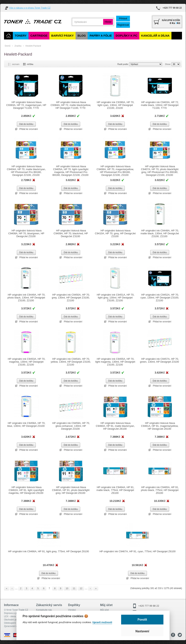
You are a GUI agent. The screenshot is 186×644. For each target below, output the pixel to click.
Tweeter (180, 635)
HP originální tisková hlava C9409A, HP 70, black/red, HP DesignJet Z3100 (71, 233)
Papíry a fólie (101, 36)
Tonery (21, 36)
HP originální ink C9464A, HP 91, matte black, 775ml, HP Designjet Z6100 (115, 490)
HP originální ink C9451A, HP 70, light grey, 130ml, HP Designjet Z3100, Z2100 (115, 298)
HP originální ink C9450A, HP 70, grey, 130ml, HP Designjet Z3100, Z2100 (71, 298)
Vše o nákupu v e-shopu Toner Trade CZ (30, 8)
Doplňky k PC (127, 36)
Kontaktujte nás (44, 610)
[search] (88, 22)
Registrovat (124, 25)
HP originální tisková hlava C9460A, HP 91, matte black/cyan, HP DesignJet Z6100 (115, 426)
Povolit (142, 620)
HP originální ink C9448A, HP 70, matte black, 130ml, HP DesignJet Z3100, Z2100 (160, 233)
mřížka (30, 64)
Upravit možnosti (102, 622)
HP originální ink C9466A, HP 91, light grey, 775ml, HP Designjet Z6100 (49, 551)
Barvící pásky (62, 36)
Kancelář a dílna (155, 36)
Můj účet (104, 610)
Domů (8, 46)
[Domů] (8, 36)
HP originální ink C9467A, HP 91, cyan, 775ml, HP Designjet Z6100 (137, 551)
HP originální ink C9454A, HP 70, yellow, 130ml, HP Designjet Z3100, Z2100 (71, 362)
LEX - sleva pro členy (15, 616)
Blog (82, 36)
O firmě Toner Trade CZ (16, 610)
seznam (16, 64)
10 (67, 588)
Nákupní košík (171, 20)
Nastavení (142, 631)
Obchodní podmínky (14, 620)
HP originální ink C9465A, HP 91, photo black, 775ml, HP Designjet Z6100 (160, 490)
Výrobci (72, 610)
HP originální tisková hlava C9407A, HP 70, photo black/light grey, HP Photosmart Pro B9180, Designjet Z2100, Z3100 (160, 171)
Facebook (173, 635)
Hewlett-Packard (33, 46)
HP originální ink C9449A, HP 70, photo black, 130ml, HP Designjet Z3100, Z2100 (26, 298)
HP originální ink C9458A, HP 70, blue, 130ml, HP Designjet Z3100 (26, 424)
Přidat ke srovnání (29, 129)
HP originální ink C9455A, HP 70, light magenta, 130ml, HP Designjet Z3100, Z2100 (115, 362)
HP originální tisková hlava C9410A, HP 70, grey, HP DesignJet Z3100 (115, 232)
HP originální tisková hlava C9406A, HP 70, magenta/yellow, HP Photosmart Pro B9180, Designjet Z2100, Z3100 (115, 171)
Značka (18, 46)
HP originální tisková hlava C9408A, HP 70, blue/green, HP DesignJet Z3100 (26, 233)
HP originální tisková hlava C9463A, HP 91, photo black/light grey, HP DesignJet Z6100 (71, 490)
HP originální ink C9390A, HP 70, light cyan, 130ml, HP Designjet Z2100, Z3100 (115, 105)
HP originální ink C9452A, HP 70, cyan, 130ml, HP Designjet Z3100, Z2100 (160, 298)
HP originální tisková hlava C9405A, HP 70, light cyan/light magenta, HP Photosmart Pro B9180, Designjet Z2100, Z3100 (71, 171)
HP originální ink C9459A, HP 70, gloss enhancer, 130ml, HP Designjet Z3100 (71, 426)
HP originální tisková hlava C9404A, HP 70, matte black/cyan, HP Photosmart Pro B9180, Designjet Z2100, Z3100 (26, 171)
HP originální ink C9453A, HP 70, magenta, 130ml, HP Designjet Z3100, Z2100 (26, 362)
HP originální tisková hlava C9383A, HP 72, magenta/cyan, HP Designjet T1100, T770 (26, 105)
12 (81, 588)
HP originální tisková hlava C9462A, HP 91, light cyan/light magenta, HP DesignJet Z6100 (26, 490)
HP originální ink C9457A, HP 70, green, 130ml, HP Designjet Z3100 (160, 360)
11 (74, 588)
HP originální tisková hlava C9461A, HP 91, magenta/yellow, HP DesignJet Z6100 (160, 426)
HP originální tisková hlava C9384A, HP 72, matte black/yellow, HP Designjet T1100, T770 (71, 105)
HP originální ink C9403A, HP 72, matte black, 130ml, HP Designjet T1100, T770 (160, 105)
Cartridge (39, 36)
